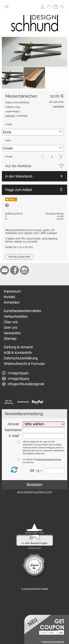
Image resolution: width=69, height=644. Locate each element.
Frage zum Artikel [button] (19, 190)
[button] (7, 7)
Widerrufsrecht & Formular (24, 364)
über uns (10, 328)
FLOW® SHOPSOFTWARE (35, 589)
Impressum (12, 291)
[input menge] (52, 157)
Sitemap (10, 339)
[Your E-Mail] (48, 633)
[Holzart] (33, 132)
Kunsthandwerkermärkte (22, 311)
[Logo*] (34, 13)
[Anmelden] (43, 7)
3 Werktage (16, 116)
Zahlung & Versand (18, 347)
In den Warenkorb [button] (19, 176)
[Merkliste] (49, 7)
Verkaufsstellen (16, 316)
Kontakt (9, 297)
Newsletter (12, 333)
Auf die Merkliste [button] (18, 166)
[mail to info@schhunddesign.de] (5, 270)
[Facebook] (15, 270)
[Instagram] (24, 270)
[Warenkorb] (56, 7)
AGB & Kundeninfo (18, 353)
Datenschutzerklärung (21, 358)
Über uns (11, 322)
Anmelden (12, 302)
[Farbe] (33, 148)
